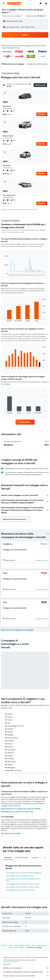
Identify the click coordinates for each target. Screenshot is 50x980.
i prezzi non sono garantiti (11, 962)
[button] (4, 3)
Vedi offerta (42, 114)
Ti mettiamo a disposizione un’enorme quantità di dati (26, 972)
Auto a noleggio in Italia (39, 945)
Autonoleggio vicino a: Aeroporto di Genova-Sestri (23, 884)
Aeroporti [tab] (8, 857)
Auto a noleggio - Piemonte (16, 947)
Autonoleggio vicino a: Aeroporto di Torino (20, 876)
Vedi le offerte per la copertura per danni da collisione (21, 809)
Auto (11, 945)
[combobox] (13, 16)
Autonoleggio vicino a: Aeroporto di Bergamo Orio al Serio (23, 880)
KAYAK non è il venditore (26, 968)
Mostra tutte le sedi (42, 560)
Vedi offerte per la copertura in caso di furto (17, 812)
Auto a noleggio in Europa (22, 945)
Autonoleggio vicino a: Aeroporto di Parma (20, 890)
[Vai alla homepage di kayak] (14, 3)
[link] (25, 422)
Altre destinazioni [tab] (22, 857)
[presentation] (10, 12)
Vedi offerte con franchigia (11, 833)
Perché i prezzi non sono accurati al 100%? (26, 976)
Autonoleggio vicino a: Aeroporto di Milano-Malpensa (24, 873)
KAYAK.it (4, 945)
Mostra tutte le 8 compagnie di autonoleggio (17, 630)
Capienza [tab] (35, 857)
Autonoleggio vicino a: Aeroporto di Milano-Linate (22, 887)
